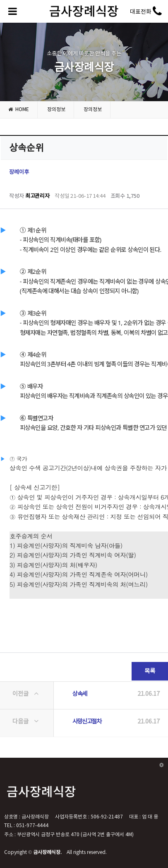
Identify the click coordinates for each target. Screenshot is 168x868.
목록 (143, 668)
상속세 (80, 694)
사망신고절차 (87, 722)
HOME (19, 110)
